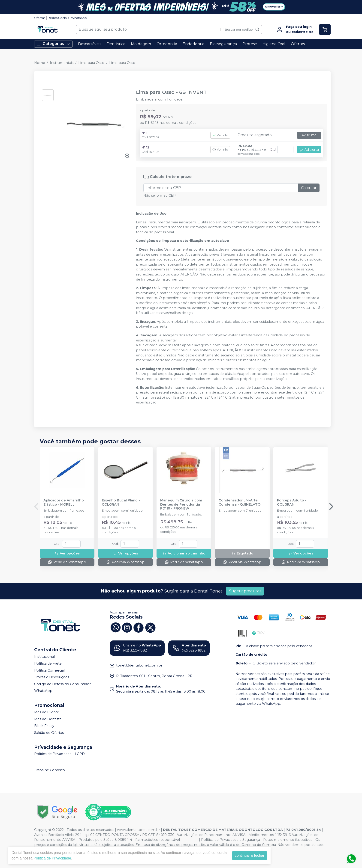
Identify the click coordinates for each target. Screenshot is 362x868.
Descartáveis (90, 44)
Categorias (53, 44)
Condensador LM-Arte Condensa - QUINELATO (240, 502)
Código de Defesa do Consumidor (62, 684)
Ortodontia (167, 44)
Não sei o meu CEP (160, 196)
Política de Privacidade (52, 858)
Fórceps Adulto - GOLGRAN (292, 502)
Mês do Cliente (47, 712)
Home (40, 63)
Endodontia (193, 44)
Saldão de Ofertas (49, 733)
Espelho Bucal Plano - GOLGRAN (121, 502)
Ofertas (40, 18)
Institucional (44, 657)
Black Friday (44, 726)
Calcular (309, 188)
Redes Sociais (58, 18)
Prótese (250, 44)
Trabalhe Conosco (50, 770)
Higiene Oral (274, 44)
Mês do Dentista (48, 719)
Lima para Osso (91, 63)
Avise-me (309, 135)
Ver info (220, 135)
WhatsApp (79, 18)
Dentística (116, 44)
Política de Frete (48, 664)
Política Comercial (49, 670)
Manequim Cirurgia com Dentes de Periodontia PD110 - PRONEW (181, 504)
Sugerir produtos (245, 591)
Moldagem (141, 44)
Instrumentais (62, 63)
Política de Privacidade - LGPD (59, 754)
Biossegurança (223, 44)
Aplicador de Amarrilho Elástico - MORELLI (64, 502)
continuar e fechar (250, 855)
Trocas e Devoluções (52, 677)
